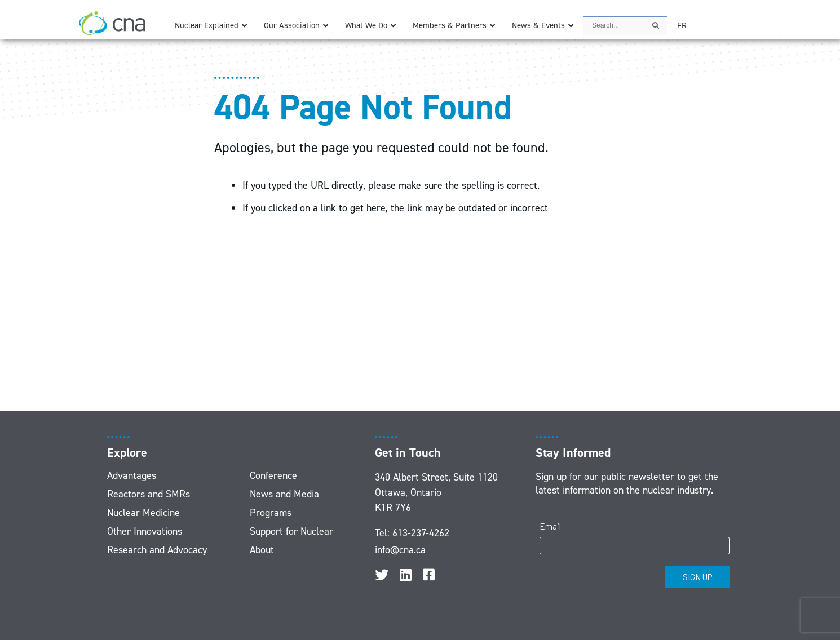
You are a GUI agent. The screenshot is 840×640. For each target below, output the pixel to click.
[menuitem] (682, 26)
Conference (273, 475)
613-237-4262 (421, 533)
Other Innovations (145, 531)
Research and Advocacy (157, 550)
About (262, 550)
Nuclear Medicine (143, 513)
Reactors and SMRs (149, 494)
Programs (271, 513)
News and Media (284, 494)
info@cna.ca (400, 550)
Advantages (132, 475)
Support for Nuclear (291, 531)
